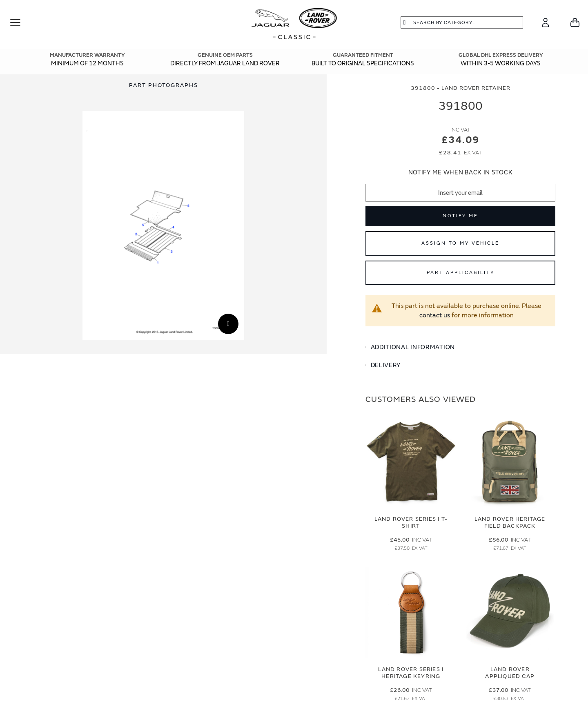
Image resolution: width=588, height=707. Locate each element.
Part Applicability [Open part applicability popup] (461, 273)
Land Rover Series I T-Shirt (411, 522)
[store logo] (294, 25)
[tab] (460, 348)
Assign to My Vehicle (460, 243)
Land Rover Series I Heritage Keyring (411, 673)
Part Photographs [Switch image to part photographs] (163, 85)
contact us (435, 315)
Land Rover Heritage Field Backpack (510, 522)
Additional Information (413, 347)
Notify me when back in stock (461, 173)
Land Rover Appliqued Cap (510, 673)
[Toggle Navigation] (19, 22)
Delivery (386, 365)
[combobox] (462, 22)
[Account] (545, 22)
